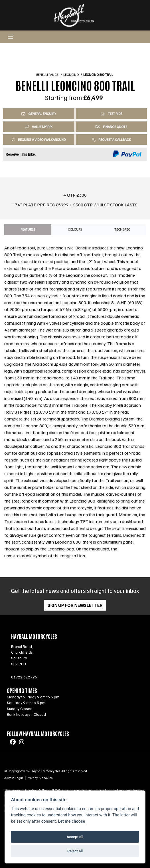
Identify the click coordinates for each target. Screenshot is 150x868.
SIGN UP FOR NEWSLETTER (75, 605)
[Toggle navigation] (11, 37)
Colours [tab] (75, 229)
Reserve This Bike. (21, 154)
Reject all (75, 851)
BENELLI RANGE (47, 75)
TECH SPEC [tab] (122, 229)
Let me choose (71, 821)
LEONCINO (71, 75)
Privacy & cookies (40, 778)
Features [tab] (28, 229)
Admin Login (14, 778)
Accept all (75, 837)
